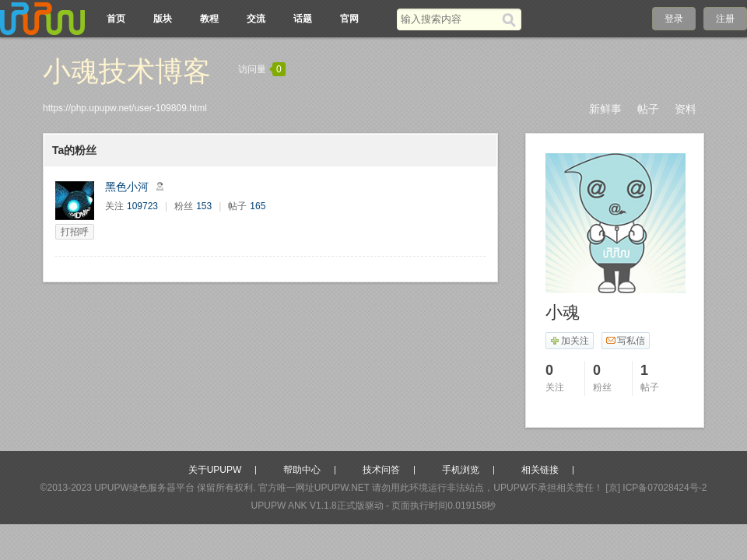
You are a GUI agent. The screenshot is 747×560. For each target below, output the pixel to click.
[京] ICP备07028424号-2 (656, 488)
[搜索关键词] (449, 19)
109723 (142, 206)
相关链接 (540, 470)
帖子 (648, 109)
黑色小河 (127, 187)
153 (204, 206)
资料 (686, 109)
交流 (256, 19)
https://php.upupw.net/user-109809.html (125, 108)
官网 (349, 19)
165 (258, 206)
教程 (209, 19)
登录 (674, 19)
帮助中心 (302, 470)
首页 (116, 19)
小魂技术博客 (127, 71)
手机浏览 (461, 470)
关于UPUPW (215, 470)
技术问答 (381, 470)
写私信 (625, 341)
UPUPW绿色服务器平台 (144, 488)
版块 (163, 19)
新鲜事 (605, 109)
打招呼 (75, 232)
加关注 (569, 341)
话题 (303, 19)
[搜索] (512, 19)
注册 (725, 19)
